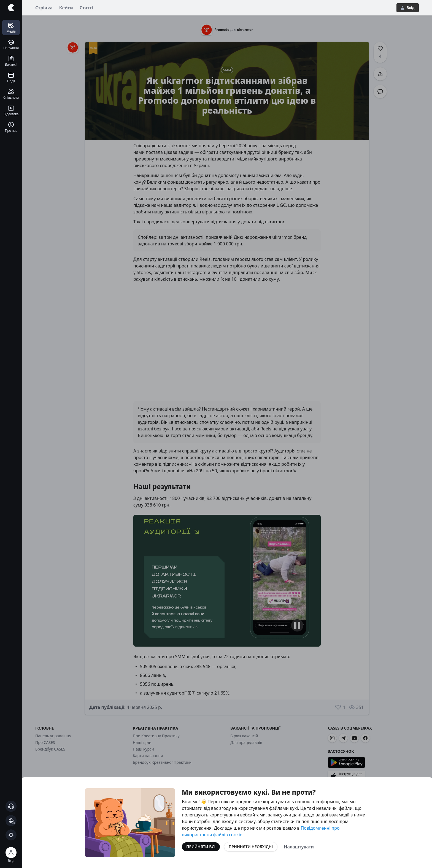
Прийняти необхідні (251, 847)
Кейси (66, 8)
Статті (86, 8)
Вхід (408, 8)
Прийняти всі (201, 847)
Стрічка (44, 8)
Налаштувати (299, 847)
